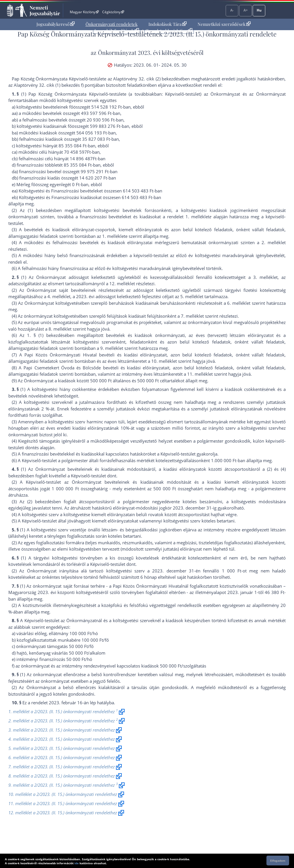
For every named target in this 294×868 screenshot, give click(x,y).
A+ (246, 10)
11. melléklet (200, 374)
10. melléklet (164, 361)
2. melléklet (274, 242)
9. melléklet (112, 348)
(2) (269, 469)
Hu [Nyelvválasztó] (259, 10)
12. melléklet (122, 283)
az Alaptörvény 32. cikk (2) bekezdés (144, 79)
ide (77, 863)
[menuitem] (56, 24)
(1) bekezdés (41, 210)
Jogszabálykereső (56, 24)
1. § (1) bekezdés (46, 335)
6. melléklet (239, 303)
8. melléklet (60, 329)
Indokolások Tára (168, 24)
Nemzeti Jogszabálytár (45, 10)
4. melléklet (59, 296)
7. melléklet (192, 316)
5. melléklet (192, 296)
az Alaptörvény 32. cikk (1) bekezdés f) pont (51, 85)
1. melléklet (197, 217)
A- (232, 10)
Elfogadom (278, 861)
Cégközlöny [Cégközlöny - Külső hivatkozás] (113, 12)
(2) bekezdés (40, 501)
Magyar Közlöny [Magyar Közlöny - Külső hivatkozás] (84, 12)
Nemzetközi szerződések (224, 24)
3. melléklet (265, 277)
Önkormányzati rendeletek (112, 24)
